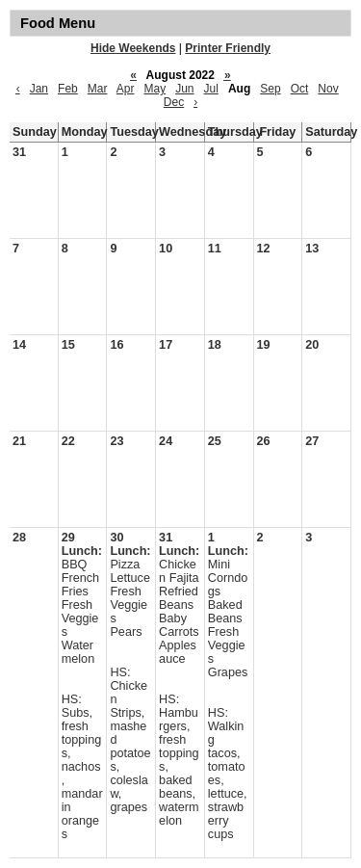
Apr (126, 89)
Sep (270, 89)
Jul (211, 89)
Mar (98, 89)
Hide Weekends (133, 48)
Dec (174, 102)
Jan (39, 89)
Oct (300, 89)
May (155, 89)
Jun (184, 89)
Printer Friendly (228, 48)
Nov (328, 89)
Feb (68, 89)
